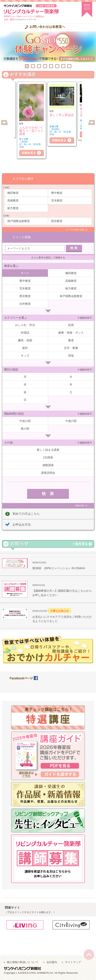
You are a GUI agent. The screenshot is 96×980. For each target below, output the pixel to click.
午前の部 (25, 421)
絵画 (71, 325)
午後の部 (71, 421)
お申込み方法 (22, 524)
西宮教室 (57, 221)
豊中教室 (57, 193)
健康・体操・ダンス (71, 333)
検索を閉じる (81, 506)
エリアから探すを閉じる (76, 230)
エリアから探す (23, 179)
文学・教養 (71, 348)
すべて (25, 273)
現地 (71, 356)
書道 (71, 340)
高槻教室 (13, 200)
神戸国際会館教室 (19, 221)
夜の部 (25, 429)
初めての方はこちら (26, 514)
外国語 (25, 333)
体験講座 (48, 465)
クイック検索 (22, 237)
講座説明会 (48, 473)
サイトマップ (73, 962)
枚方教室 (13, 208)
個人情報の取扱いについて (23, 962)
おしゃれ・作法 (25, 325)
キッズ (25, 356)
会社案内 (52, 962)
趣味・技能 (25, 340)
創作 (25, 348)
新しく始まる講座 (48, 450)
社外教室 (25, 304)
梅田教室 (13, 193)
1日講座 (48, 457)
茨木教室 (57, 200)
